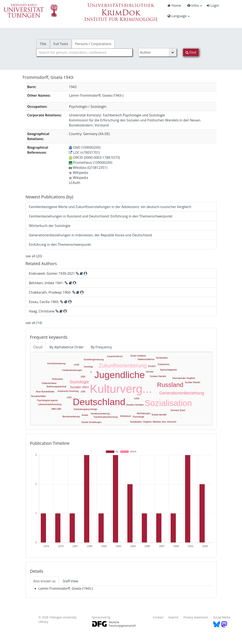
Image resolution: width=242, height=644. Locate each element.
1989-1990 (56, 409)
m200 (137, 399)
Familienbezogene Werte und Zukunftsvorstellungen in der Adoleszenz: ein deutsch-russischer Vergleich (110, 207)
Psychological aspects (47, 400)
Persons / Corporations (93, 44)
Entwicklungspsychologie (85, 409)
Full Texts (61, 44)
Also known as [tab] (44, 581)
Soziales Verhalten (135, 405)
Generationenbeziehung (182, 393)
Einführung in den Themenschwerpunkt (60, 245)
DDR (83, 377)
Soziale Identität (159, 415)
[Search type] (158, 52)
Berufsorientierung (71, 417)
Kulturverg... (121, 389)
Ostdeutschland (49, 383)
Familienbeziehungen (72, 370)
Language (178, 16)
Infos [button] (195, 5)
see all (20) (34, 256)
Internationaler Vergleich (184, 378)
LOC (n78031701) (84, 152)
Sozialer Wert (79, 387)
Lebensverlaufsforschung (50, 404)
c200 (83, 392)
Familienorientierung (100, 414)
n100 (69, 397)
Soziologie (79, 382)
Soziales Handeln (158, 376)
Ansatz (85, 415)
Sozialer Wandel (192, 382)
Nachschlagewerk (168, 370)
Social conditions (138, 356)
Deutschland (99, 402)
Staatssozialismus (146, 359)
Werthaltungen (144, 413)
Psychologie (139, 417)
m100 (77, 365)
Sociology (88, 367)
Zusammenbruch (115, 356)
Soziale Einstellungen (92, 422)
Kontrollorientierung (56, 364)
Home (174, 5)
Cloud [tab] (38, 347)
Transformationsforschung (106, 417)
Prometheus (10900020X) (91, 163)
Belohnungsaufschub (56, 387)
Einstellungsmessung (94, 360)
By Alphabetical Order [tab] (67, 347)
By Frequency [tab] (101, 347)
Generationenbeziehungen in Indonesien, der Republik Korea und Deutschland (90, 235)
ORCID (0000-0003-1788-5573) (94, 157)
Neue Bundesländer (45, 392)
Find (191, 52)
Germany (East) (178, 410)
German (150, 372)
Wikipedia (78, 173)
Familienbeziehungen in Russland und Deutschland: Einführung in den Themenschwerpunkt (101, 216)
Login (213, 5)
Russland (170, 385)
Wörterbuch (126, 416)
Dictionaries (58, 379)
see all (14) (34, 323)
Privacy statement (196, 617)
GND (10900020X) (85, 147)
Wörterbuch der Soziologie (50, 226)
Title (43, 44)
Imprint (173, 617)
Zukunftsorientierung (123, 366)
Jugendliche (120, 375)
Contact (158, 617)
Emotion (152, 366)
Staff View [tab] (70, 581)
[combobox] (84, 52)
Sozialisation (168, 403)
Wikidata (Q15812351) (88, 168)
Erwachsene (164, 364)
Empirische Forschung (68, 391)
